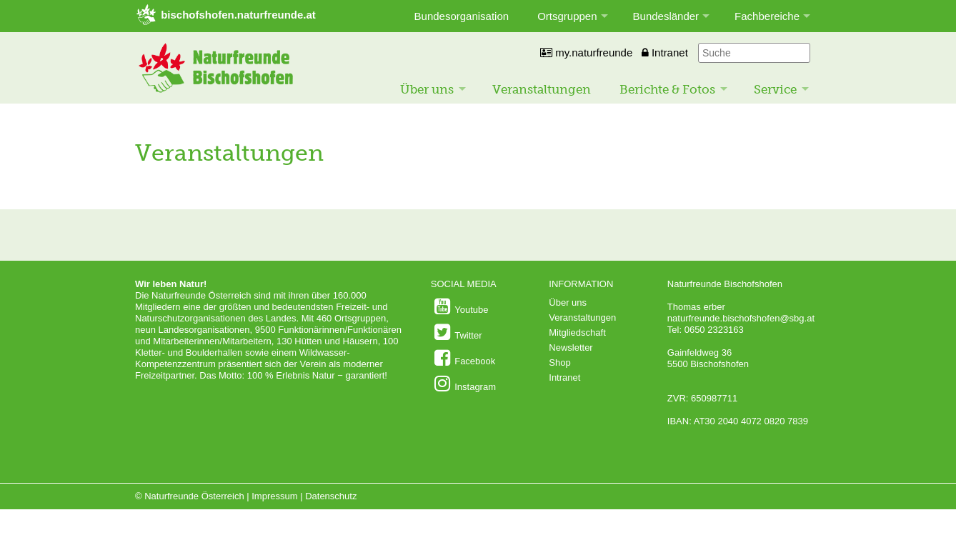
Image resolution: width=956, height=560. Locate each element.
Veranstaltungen (542, 89)
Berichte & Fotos (667, 89)
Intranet (665, 52)
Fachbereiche (767, 16)
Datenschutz (331, 496)
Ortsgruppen (567, 16)
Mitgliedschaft (577, 332)
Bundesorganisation (462, 16)
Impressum (274, 496)
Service (775, 89)
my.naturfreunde (586, 52)
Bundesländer (666, 16)
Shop (559, 362)
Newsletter (571, 347)
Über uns (427, 89)
